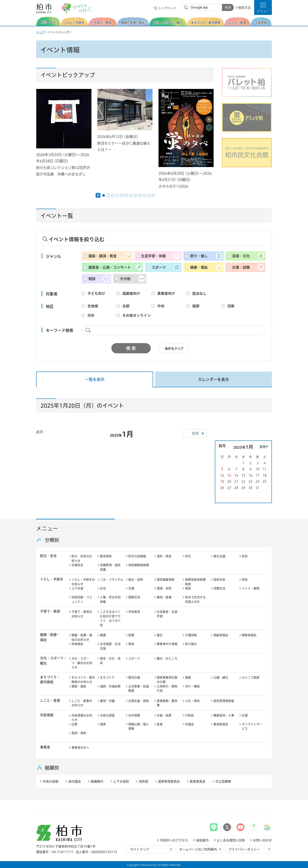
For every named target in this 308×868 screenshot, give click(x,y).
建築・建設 (79, 686)
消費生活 (219, 588)
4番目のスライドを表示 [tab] (117, 195)
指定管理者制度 (224, 701)
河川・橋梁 (192, 686)
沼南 (231, 306)
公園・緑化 (221, 677)
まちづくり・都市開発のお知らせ (83, 680)
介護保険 (191, 635)
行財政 (189, 715)
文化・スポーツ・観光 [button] (53, 661)
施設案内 (202, 840)
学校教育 (134, 612)
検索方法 (244, 8)
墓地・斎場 (164, 597)
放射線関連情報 (139, 565)
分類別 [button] (52, 540)
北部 (126, 306)
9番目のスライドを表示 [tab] (140, 195)
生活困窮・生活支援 (110, 646)
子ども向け (96, 293)
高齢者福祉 (221, 635)
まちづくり (107, 677)
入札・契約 (192, 701)
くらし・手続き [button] (52, 579)
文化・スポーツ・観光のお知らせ (82, 663)
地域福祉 (77, 644)
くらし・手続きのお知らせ (83, 582)
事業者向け (166, 293)
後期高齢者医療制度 (195, 582)
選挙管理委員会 (169, 781)
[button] (263, 7)
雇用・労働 (107, 701)
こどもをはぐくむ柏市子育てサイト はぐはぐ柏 (110, 618)
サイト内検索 (186, 8)
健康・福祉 (199, 267)
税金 (245, 580)
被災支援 (219, 556)
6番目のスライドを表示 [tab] (126, 195)
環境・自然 (164, 588)
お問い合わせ (262, 840)
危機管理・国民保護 (110, 567)
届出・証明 (136, 580)
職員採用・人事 (224, 715)
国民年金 (219, 580)
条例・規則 (79, 733)
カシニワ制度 (251, 677)
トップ (40, 32)
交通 (131, 588)
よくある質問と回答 (231, 840)
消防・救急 (164, 556)
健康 (103, 635)
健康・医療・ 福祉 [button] (50, 637)
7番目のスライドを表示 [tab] (131, 195)
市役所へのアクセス (174, 840)
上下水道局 (121, 781)
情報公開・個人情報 (139, 726)
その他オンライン (137, 315)
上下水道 (77, 588)
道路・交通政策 (110, 686)
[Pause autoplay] (98, 195)
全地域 (93, 306)
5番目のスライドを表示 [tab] (122, 195)
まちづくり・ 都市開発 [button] (50, 680)
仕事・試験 (241, 267)
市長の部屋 (107, 715)
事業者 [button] (45, 747)
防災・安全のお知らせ (82, 558)
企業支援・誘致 (139, 701)
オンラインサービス (252, 726)
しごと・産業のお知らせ (82, 703)
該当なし (199, 293)
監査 (160, 724)
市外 (91, 315)
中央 (161, 306)
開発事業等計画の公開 (167, 680)
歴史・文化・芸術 (110, 661)
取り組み (191, 644)
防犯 (245, 556)
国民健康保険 (166, 580)
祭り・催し (199, 256)
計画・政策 (164, 715)
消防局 (143, 781)
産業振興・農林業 (167, 703)
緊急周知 (106, 556)
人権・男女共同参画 (110, 599)
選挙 (103, 724)
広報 (245, 715)
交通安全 (77, 565)
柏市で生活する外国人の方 (195, 599)
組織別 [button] (52, 768)
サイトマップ (140, 849)
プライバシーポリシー (244, 849)
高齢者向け (131, 293)
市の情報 (134, 715)
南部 (196, 306)
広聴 (74, 724)
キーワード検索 (60, 330)
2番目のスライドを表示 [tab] (108, 195)
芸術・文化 (241, 256)
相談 (92, 279)
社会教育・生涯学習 (167, 614)
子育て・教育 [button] (50, 611)
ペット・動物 (251, 588)
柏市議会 (75, 781)
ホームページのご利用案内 (198, 849)
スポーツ (159, 267)
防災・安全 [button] (48, 556)
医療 (131, 635)
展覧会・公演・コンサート (110, 267)
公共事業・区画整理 (139, 689)
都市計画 (134, 677)
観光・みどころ (167, 658)
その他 (125, 279)
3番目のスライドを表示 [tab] (113, 195)
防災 (188, 556)
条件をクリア (174, 349)
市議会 (189, 724)
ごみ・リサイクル (112, 580)
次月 (263, 447)
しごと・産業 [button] (50, 700)
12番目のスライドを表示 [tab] (153, 195)
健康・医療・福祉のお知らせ (82, 637)
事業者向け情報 (167, 644)
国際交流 (134, 597)
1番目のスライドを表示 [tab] (104, 195)
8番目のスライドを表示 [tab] (135, 195)
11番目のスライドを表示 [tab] (149, 195)
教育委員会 (221, 724)
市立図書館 (223, 781)
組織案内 (97, 781)
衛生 (160, 635)
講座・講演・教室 (103, 256)
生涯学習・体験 (153, 256)
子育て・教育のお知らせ (82, 614)
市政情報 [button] (47, 715)
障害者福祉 (249, 635)
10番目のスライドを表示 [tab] (144, 195)
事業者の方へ (80, 748)
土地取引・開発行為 (167, 689)
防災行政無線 (137, 556)
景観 (188, 677)
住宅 (103, 588)
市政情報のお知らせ (82, 718)
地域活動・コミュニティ (82, 599)
